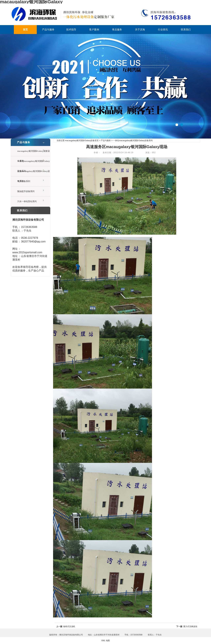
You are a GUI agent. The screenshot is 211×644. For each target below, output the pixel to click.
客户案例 (94, 29)
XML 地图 (105, 641)
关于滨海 (140, 29)
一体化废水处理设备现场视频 (105, 86)
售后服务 (117, 29)
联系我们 (186, 29)
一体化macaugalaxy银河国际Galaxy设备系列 (34, 163)
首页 (25, 29)
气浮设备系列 (24, 181)
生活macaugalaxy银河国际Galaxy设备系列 (34, 173)
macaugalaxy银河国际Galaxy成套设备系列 (34, 153)
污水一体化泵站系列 (27, 201)
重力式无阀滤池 (190, 626)
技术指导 (71, 29)
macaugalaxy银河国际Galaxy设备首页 (82, 141)
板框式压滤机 (69, 626)
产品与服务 (48, 29)
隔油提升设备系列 (26, 191)
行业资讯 (163, 29)
